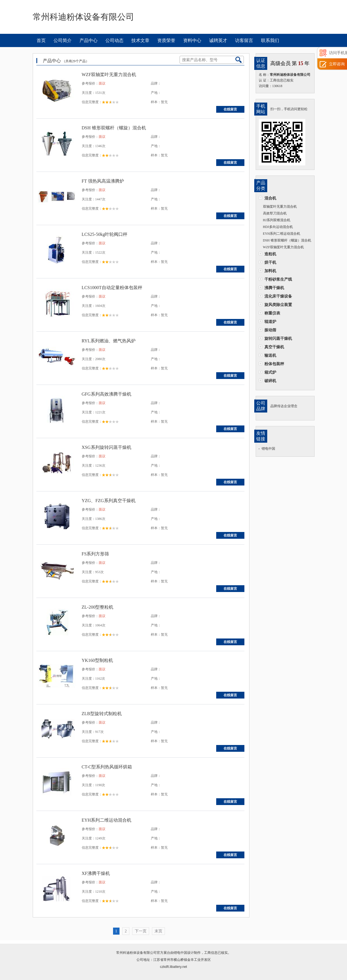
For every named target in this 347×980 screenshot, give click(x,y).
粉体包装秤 (274, 364)
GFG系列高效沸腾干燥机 (107, 394)
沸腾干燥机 (274, 288)
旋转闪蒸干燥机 (278, 338)
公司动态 (114, 40)
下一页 (141, 931)
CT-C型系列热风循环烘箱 (107, 767)
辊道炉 (270, 322)
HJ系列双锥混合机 (277, 220)
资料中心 (192, 40)
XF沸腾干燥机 (96, 873)
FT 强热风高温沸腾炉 (103, 181)
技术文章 (140, 40)
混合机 (270, 198)
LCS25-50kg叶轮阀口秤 (105, 234)
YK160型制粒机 (97, 660)
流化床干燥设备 (278, 296)
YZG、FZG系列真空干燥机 (109, 501)
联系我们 (270, 40)
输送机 (270, 355)
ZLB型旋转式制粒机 (102, 714)
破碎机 (270, 381)
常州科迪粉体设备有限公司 (136, 953)
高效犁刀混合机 (275, 213)
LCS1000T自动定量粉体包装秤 (112, 288)
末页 (158, 931)
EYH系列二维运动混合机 (282, 234)
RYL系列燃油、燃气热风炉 (109, 341)
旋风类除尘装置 (278, 305)
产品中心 (89, 40)
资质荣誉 (166, 40)
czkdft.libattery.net (174, 967)
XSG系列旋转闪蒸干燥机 (107, 447)
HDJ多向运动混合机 (278, 227)
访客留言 (244, 40)
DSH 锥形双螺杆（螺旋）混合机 (287, 240)
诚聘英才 (218, 40)
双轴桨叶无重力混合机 (280, 207)
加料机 (270, 271)
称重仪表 (272, 313)
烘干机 (270, 262)
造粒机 (270, 254)
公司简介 (63, 40)
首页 (41, 40)
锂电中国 (268, 449)
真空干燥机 (274, 347)
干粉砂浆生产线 (278, 279)
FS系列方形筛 (96, 554)
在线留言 (230, 109)
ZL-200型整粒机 (98, 607)
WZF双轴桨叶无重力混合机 (283, 247)
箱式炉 (270, 372)
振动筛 (270, 330)
